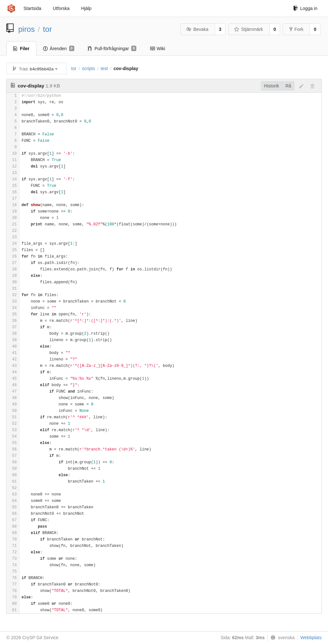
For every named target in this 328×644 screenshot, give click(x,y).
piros (27, 29)
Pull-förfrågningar (112, 49)
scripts (88, 68)
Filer (21, 49)
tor (48, 29)
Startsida (32, 8)
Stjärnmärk (249, 29)
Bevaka (197, 29)
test (104, 68)
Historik (272, 86)
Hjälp (86, 8)
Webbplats (311, 638)
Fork (296, 29)
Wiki (157, 49)
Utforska (61, 8)
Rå (288, 86)
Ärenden (59, 49)
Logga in (305, 8)
